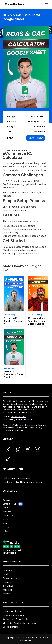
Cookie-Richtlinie (11, 627)
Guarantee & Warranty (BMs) (17, 619)
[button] (47, 4)
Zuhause (7, 500)
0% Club (6, 520)
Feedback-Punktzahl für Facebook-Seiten (22, 482)
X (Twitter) (8, 586)
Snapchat (7, 590)
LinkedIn (6, 594)
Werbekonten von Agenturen (16, 478)
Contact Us (8, 515)
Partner (6, 527)
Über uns (7, 512)
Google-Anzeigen (11, 578)
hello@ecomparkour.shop (22, 419)
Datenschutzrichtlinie (12, 611)
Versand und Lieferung (13, 615)
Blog (5, 523)
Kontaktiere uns (10, 504)
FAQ (5, 535)
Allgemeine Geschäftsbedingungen (19, 623)
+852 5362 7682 (19, 417)
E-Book (6, 531)
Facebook (7, 571)
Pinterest (7, 582)
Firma (5, 508)
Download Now (36, 138)
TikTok (6, 574)
